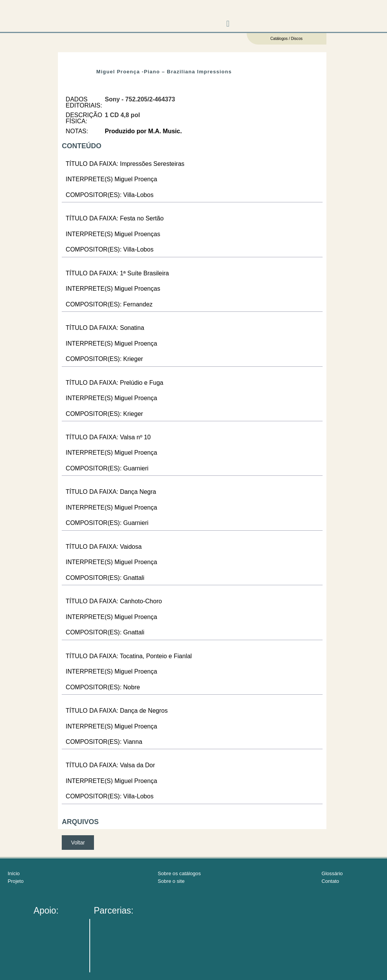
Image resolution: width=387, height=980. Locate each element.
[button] (228, 24)
